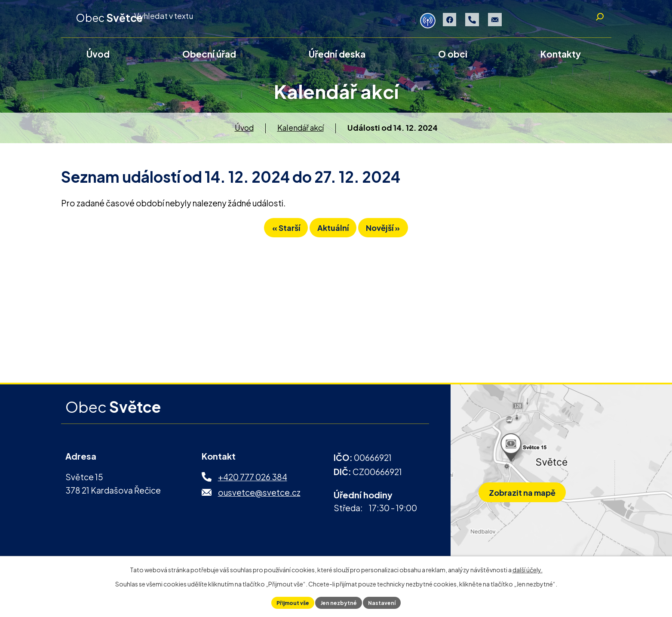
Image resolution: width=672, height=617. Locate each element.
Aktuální (333, 238)
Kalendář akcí (301, 134)
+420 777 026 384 (253, 483)
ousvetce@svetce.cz (259, 498)
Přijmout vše (287, 602)
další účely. (528, 568)
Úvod (244, 134)
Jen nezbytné (339, 602)
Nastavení (388, 602)
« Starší (268, 238)
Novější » (401, 238)
